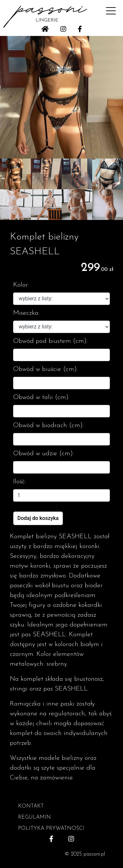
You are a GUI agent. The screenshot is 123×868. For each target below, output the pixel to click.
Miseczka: (26, 313)
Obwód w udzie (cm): (44, 454)
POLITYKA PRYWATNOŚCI (51, 828)
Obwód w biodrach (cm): (49, 426)
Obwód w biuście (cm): (46, 369)
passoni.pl (94, 854)
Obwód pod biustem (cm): (51, 341)
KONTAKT (31, 806)
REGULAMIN (34, 817)
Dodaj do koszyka (38, 518)
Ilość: (20, 482)
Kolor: (21, 285)
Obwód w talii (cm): (41, 397)
